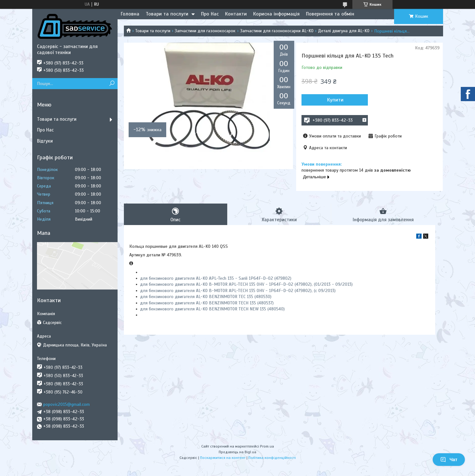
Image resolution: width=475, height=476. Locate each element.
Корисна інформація (276, 14)
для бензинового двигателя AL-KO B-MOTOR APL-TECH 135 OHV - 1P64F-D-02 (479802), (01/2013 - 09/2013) (246, 284)
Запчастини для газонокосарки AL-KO (277, 31)
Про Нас (210, 14)
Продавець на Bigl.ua (238, 452)
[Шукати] (112, 84)
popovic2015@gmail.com (67, 404)
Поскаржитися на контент (223, 458)
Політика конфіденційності (272, 458)
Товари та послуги (167, 14)
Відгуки (45, 141)
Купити (335, 100)
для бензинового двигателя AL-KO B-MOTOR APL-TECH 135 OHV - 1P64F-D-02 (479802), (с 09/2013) (238, 291)
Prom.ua (267, 446)
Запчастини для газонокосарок (205, 31)
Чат (449, 460)
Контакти (236, 14)
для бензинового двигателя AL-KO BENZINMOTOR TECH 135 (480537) (207, 303)
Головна (130, 14)
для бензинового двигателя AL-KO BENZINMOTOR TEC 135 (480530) (206, 297)
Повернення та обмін (330, 14)
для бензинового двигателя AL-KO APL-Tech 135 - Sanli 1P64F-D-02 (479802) (216, 278)
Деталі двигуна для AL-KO (344, 31)
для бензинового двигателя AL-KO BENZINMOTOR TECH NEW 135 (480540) (212, 309)
